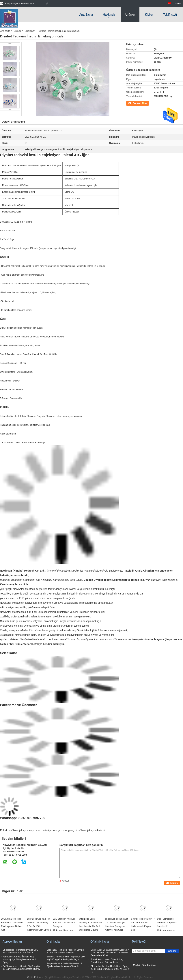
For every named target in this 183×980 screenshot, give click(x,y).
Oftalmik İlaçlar (100, 942)
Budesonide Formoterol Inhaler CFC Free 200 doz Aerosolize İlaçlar (20, 951)
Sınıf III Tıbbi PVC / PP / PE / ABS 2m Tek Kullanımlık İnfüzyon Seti (143, 924)
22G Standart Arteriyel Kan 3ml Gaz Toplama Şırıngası (64, 923)
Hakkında (109, 15)
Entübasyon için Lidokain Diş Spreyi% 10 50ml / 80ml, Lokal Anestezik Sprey (21, 968)
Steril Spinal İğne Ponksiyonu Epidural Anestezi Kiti (167, 923)
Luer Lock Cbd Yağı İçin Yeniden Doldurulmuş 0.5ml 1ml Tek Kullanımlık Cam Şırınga (39, 924)
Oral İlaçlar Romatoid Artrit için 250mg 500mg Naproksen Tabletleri (65, 951)
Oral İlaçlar (54, 942)
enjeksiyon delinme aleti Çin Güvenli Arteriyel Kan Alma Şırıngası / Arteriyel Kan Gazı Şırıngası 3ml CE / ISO (117, 926)
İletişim (130, 103)
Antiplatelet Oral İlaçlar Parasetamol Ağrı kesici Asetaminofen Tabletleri (64, 965)
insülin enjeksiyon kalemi (90, 830)
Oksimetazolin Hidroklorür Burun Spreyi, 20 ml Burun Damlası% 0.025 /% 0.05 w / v (110, 969)
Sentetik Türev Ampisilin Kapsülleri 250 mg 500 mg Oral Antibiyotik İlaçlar (66, 958)
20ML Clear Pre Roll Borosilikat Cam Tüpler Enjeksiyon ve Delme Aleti (12, 924)
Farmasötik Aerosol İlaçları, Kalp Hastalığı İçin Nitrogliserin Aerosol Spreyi (19, 959)
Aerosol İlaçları (12, 942)
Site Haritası (149, 965)
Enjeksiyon (30, 31)
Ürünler (130, 15)
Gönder (172, 951)
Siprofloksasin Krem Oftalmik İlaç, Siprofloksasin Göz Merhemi (107, 961)
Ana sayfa (86, 15)
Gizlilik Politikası (35, 977)
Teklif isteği (170, 15)
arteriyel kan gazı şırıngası (58, 830)
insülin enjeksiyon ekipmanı (24, 830)
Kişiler (149, 15)
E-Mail (137, 965)
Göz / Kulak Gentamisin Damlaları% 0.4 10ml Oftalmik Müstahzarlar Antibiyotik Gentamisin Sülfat (110, 953)
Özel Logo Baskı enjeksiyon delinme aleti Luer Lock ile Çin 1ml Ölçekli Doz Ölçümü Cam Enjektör (91, 926)
